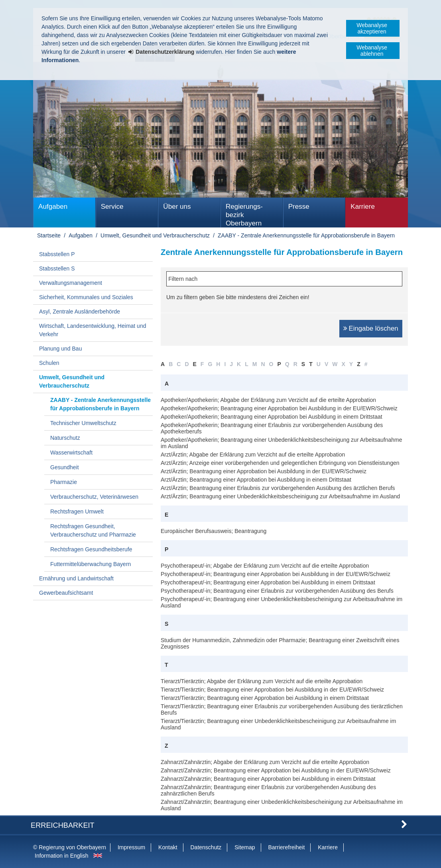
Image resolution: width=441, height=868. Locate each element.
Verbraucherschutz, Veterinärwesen (94, 497)
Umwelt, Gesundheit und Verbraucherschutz (155, 235)
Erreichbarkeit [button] (63, 825)
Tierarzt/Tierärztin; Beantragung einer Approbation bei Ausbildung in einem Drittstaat (265, 698)
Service (112, 207)
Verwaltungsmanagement (71, 283)
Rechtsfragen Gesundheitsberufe (91, 549)
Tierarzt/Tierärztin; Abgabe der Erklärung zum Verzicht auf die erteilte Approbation (262, 681)
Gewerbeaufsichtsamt (66, 593)
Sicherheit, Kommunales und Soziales (86, 297)
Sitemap (245, 847)
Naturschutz (65, 438)
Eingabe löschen (374, 328)
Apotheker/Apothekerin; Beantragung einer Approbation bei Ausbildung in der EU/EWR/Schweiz (279, 408)
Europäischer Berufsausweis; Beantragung (214, 531)
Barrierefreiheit (286, 847)
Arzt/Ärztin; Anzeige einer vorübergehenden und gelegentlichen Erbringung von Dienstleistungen (280, 463)
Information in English (62, 856)
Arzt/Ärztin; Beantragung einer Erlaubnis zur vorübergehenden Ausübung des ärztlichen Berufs (278, 488)
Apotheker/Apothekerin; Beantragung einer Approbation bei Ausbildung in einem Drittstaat (272, 417)
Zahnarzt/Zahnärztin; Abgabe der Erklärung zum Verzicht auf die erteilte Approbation (265, 762)
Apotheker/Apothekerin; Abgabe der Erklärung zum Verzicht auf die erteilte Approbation (268, 400)
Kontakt (168, 847)
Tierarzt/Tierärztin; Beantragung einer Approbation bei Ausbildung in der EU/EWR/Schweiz (272, 690)
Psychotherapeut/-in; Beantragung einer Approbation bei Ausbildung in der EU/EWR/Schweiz (276, 574)
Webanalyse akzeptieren (372, 28)
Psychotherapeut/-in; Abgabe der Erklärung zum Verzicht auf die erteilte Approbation (265, 566)
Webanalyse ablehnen (372, 51)
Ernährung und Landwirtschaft (76, 578)
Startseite (49, 235)
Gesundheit (65, 467)
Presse (299, 207)
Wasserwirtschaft (71, 453)
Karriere (363, 207)
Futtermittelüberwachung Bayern (91, 564)
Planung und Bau (60, 349)
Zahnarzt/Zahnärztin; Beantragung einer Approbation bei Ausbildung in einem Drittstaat (268, 779)
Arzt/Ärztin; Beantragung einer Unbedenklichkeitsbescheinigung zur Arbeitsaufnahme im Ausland (280, 496)
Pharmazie (64, 482)
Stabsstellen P (57, 254)
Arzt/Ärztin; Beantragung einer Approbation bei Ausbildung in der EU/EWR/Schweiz (264, 471)
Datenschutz (206, 847)
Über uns (177, 207)
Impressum (131, 847)
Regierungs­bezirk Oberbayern (244, 215)
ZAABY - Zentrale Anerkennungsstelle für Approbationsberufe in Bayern (306, 235)
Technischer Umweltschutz (83, 423)
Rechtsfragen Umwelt (77, 511)
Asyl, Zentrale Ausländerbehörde (80, 312)
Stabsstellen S (57, 268)
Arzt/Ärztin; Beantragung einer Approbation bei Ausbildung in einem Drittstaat (256, 480)
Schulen (49, 363)
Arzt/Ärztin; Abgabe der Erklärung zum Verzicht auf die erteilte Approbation (253, 455)
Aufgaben (53, 207)
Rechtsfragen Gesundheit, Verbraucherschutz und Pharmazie (93, 530)
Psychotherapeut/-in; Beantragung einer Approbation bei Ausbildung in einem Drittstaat (268, 582)
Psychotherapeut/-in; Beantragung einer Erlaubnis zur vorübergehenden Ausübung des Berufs (277, 591)
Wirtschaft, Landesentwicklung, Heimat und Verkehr (93, 330)
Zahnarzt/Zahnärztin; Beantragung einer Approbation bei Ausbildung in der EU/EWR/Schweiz (276, 770)
